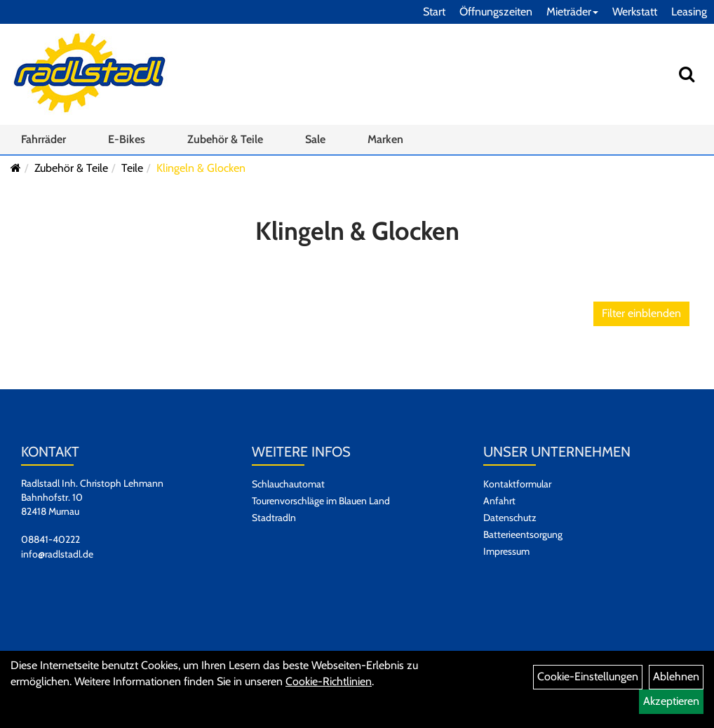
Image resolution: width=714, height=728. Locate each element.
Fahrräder (43, 139)
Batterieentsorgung (523, 534)
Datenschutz (510, 518)
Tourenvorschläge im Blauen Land (321, 501)
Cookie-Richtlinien (329, 681)
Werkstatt (635, 12)
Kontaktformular (517, 484)
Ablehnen (676, 676)
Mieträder (572, 12)
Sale (315, 139)
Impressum (506, 551)
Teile (132, 168)
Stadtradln (274, 518)
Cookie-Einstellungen (588, 676)
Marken (385, 139)
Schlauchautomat (288, 484)
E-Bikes (127, 139)
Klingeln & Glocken (201, 168)
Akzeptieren (671, 701)
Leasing (689, 12)
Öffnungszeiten (496, 12)
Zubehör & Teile (225, 139)
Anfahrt (499, 501)
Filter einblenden (641, 313)
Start (434, 12)
